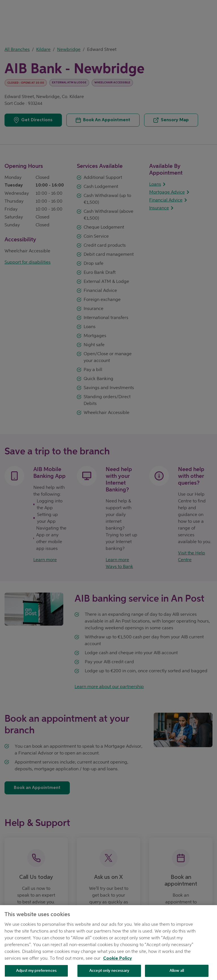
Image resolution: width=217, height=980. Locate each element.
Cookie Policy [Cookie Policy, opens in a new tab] (118, 962)
